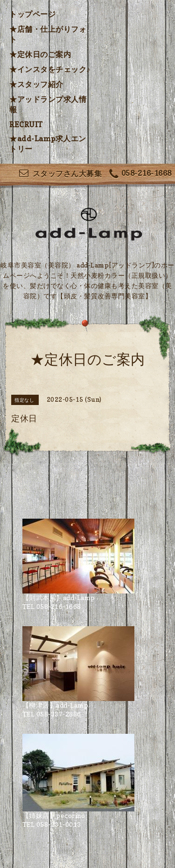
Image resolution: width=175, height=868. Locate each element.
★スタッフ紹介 (36, 84)
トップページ (32, 14)
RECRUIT (26, 124)
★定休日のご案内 (40, 54)
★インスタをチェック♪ (50, 69)
